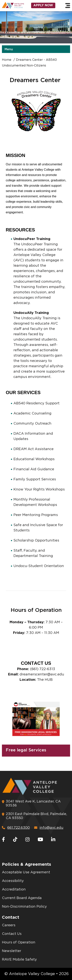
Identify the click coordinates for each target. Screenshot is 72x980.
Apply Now (43, 5)
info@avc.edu (49, 828)
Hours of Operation (19, 942)
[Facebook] (3, 840)
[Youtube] (40, 840)
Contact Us (12, 934)
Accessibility (13, 881)
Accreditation (14, 890)
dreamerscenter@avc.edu (42, 674)
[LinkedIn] (53, 840)
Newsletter (12, 951)
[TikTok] (15, 840)
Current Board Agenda (22, 898)
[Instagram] (27, 840)
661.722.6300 (16, 828)
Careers (9, 925)
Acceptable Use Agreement (26, 872)
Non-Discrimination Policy (24, 907)
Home (7, 60)
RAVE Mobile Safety (19, 960)
